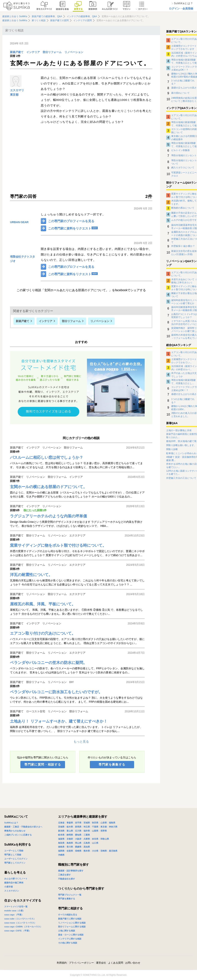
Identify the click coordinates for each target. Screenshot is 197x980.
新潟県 (61, 831)
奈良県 (95, 839)
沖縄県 (61, 855)
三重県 (87, 835)
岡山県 (78, 843)
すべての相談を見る (68, 915)
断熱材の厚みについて (183, 208)
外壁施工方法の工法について (181, 478)
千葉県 (95, 827)
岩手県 (78, 823)
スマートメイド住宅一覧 (16, 907)
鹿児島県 (113, 851)
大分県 (95, 851)
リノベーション (74, 52)
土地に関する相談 (67, 931)
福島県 (112, 823)
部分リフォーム (52, 52)
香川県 (70, 847)
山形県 (104, 823)
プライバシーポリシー (81, 963)
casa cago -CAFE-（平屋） (18, 931)
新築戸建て (17, 52)
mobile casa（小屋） (15, 911)
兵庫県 (87, 839)
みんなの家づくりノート (16, 879)
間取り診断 (172, 449)
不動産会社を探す (67, 879)
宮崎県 (104, 851)
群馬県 (78, 827)
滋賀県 (61, 839)
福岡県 (61, 851)
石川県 (78, 831)
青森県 (70, 823)
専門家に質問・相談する (43, 765)
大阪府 (78, 839)
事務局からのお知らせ (15, 831)
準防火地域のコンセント (184, 155)
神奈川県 (113, 827)
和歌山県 (105, 839)
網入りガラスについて (183, 168)
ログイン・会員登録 (181, 8)
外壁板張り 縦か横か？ (183, 246)
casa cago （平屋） (14, 915)
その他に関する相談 (68, 943)
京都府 (70, 839)
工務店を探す (64, 875)
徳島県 (61, 847)
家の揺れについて (180, 93)
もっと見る (81, 742)
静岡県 (70, 835)
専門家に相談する (70, 908)
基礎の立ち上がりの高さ (184, 88)
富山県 (70, 831)
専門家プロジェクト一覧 (70, 895)
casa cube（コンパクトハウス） (20, 919)
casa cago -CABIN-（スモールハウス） (23, 927)
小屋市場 (8, 887)
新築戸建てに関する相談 (70, 919)
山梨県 (95, 831)
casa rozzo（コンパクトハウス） (20, 923)
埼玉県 (87, 827)
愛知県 (78, 835)
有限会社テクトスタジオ (23, 259)
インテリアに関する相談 (70, 939)
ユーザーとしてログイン (16, 859)
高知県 (87, 847)
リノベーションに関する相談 (72, 923)
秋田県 (95, 823)
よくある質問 (116, 963)
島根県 (70, 843)
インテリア (33, 52)
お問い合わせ (133, 963)
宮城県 (87, 823)
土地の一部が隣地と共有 (179, 430)
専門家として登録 (13, 855)
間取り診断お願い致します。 (181, 445)
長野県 (104, 831)
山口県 (95, 843)
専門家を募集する (112, 765)
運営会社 (101, 963)
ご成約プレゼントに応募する (18, 835)
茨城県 (61, 827)
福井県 (87, 831)
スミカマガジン (12, 891)
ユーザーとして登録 (14, 851)
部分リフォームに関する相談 (72, 927)
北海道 (61, 823)
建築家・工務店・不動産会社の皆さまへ (23, 827)
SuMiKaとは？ (11, 823)
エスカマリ (17, 90)
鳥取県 (61, 843)
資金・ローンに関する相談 (71, 935)
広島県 (87, 843)
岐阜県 (61, 835)
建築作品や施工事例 (14, 883)
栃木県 (70, 827)
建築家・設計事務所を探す (71, 871)
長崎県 (78, 851)
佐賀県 (70, 851)
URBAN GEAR (19, 222)
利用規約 (62, 963)
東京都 (14, 95)
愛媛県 (78, 847)
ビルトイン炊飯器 (180, 150)
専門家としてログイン (15, 863)
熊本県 (87, 851)
